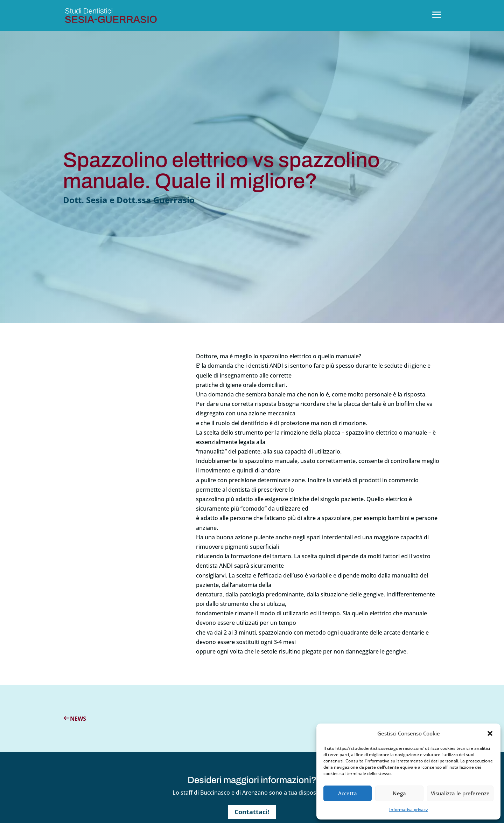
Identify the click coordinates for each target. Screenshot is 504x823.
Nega (399, 793)
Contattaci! (252, 812)
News (78, 719)
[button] (490, 733)
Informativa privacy (408, 810)
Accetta (348, 793)
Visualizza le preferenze (460, 793)
